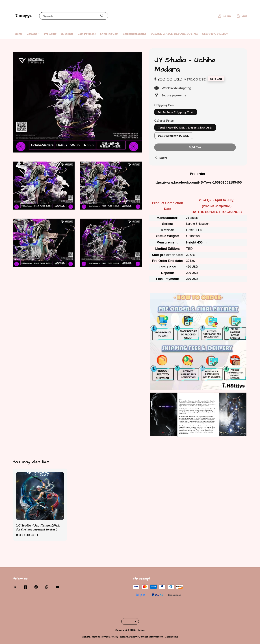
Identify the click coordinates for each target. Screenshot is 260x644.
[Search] (102, 16)
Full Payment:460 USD (174, 136)
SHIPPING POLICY (215, 34)
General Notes (90, 636)
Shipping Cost (109, 34)
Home (19, 34)
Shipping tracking (134, 34)
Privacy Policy (109, 636)
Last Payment (87, 34)
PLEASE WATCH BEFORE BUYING (174, 34)
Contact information (151, 636)
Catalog (32, 34)
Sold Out (195, 147)
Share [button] (161, 158)
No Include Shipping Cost (176, 112)
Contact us (171, 636)
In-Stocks (67, 34)
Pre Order (50, 34)
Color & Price (164, 120)
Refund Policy (128, 636)
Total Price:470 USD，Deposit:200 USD (185, 127)
